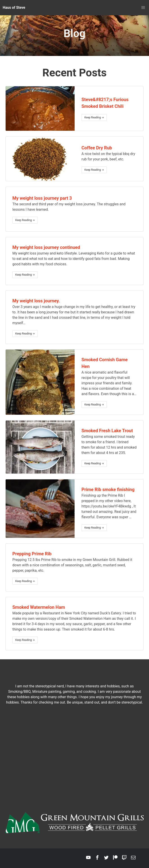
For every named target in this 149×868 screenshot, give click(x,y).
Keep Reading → (94, 117)
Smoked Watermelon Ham (39, 607)
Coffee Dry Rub (97, 148)
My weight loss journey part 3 (42, 198)
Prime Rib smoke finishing (108, 489)
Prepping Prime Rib (32, 554)
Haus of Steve (14, 8)
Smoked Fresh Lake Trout (107, 431)
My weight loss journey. (36, 301)
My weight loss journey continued (46, 247)
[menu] (143, 8)
